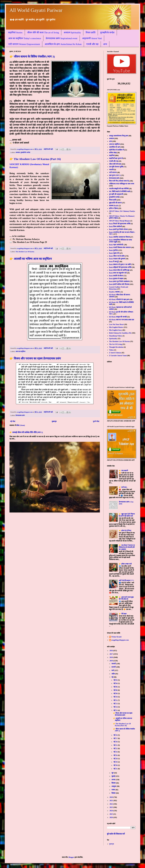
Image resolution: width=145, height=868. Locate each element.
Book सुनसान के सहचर (116, 279)
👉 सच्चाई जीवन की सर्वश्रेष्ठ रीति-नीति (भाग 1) (26, 432)
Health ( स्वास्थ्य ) (115, 292)
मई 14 (116, 707)
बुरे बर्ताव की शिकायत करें (116, 834)
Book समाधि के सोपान (116, 276)
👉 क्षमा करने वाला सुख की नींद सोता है (126, 598)
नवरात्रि (111, 170)
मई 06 (116, 687)
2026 (111, 817)
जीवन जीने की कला (115, 164)
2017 (111, 654)
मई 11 (116, 700)
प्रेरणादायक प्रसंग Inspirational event (62, 38)
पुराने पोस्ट (96, 421)
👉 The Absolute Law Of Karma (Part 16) (35, 159)
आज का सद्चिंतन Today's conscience (25, 38)
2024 (111, 811)
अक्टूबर (114, 786)
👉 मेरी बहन (123, 614)
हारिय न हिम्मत (114, 208)
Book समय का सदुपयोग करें (118, 273)
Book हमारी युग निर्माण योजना (118, 229)
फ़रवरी (114, 667)
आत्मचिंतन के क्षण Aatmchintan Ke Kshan (63, 44)
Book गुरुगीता (114, 250)
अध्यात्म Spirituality (72, 32)
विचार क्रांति (91, 32)
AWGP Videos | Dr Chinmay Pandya (122, 211)
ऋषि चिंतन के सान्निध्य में (116, 150)
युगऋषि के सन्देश (107, 32)
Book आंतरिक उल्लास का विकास (120, 237)
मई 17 (116, 738)
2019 (111, 661)
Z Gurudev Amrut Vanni (118, 356)
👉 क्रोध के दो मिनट (125, 531)
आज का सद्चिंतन (20, 351)
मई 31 (116, 769)
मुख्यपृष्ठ (54, 421)
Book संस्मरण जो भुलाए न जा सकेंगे (120, 264)
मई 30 (116, 765)
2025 (111, 814)
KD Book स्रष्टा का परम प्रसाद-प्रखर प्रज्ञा (122, 320)
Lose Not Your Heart (116, 324)
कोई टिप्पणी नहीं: (49, 149)
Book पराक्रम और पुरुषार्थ (117, 259)
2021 (111, 801)
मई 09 (116, 694)
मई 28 (116, 759)
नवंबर (114, 790)
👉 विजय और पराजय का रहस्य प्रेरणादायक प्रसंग (35, 358)
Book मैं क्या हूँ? (114, 262)
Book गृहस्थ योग (114, 253)
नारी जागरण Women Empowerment (24, 44)
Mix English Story (116, 330)
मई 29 (116, 762)
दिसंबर (114, 793)
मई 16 (116, 735)
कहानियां (112, 155)
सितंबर (114, 783)
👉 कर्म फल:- (123, 487)
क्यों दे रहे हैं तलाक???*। (126, 581)
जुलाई (114, 776)
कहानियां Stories (15, 32)
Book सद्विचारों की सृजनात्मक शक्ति (120, 267)
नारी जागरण (113, 172)
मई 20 (116, 742)
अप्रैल (113, 674)
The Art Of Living (116, 344)
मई (113, 677)
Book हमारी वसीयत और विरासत (119, 284)
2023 (111, 807)
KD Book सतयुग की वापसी (118, 317)
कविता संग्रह (113, 153)
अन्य (105, 44)
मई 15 (116, 710)
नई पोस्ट (13, 421)
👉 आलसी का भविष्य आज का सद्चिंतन (31, 259)
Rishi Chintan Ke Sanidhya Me (120, 333)
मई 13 (116, 704)
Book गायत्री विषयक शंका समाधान (120, 247)
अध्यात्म (18, 152)
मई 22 (116, 749)
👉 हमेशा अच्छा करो (125, 564)
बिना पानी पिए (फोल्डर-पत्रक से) (119, 181)
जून (113, 773)
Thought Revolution (116, 347)
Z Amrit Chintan (115, 353)
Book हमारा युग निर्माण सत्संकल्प (119, 281)
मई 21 (116, 745)
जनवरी (114, 664)
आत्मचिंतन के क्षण (115, 147)
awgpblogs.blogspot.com (120, 640)
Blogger (71, 857)
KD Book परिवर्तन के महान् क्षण (119, 299)
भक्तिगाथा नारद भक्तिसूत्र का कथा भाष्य (122, 184)
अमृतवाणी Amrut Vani (92, 38)
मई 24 (116, 752)
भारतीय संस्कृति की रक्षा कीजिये (119, 189)
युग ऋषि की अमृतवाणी (116, 194)
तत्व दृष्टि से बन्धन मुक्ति (116, 167)
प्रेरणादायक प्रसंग (20, 415)
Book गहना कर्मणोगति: (116, 245)
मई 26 (116, 755)
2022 (111, 804)
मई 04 (116, 683)
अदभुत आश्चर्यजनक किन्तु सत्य (119, 136)
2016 (111, 651)
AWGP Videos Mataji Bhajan (120, 221)
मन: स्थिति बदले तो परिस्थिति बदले (120, 191)
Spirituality (113, 339)
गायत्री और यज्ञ (92, 44)
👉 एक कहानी (123, 471)
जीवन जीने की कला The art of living (43, 32)
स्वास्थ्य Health (114, 206)
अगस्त (114, 780)
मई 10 (116, 697)
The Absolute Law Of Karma (25, 252)
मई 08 (116, 690)
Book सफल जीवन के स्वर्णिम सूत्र (119, 270)
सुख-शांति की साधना (115, 203)
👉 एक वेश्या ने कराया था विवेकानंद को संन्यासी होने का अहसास (127, 547)
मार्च (113, 670)
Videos (111, 350)
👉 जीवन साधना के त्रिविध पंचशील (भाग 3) (32, 57)
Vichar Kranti (116, 637)
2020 (111, 797)
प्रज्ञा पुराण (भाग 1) (115, 175)
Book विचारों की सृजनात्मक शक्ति (120, 224)
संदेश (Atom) (21, 425)
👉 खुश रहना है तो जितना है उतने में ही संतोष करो (127, 515)
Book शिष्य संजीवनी (116, 227)
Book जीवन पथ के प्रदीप (117, 256)
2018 (111, 657)
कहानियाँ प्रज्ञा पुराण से (116, 158)
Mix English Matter (116, 327)
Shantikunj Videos (116, 336)
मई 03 (116, 680)
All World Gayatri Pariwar (36, 10)
